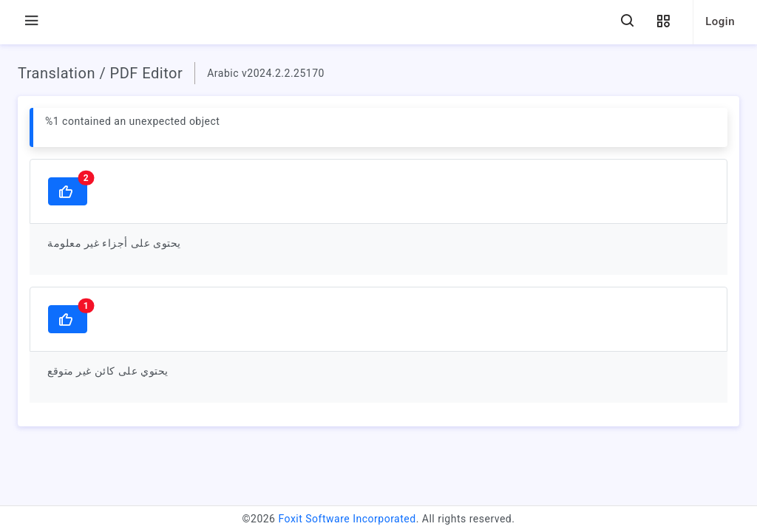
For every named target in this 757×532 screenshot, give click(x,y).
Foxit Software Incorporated (347, 519)
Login (720, 21)
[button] (663, 22)
